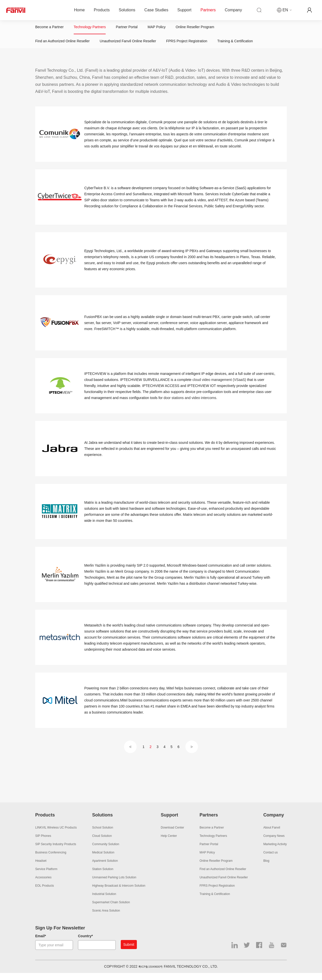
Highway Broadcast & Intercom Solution (119, 893)
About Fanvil (272, 835)
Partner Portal (127, 29)
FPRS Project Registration (187, 47)
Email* (41, 943)
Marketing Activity (275, 851)
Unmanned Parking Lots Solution (114, 885)
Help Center (169, 843)
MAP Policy (157, 29)
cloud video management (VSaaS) (219, 387)
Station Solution (103, 876)
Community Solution (106, 851)
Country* (85, 943)
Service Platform (46, 876)
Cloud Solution (102, 843)
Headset (41, 868)
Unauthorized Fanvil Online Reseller (128, 47)
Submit (129, 952)
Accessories (43, 885)
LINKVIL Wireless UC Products (56, 835)
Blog (266, 868)
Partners (208, 10)
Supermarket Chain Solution (111, 910)
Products (102, 10)
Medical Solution (103, 860)
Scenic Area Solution (106, 918)
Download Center (172, 835)
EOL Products (45, 893)
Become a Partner (49, 29)
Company (233, 10)
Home (79, 10)
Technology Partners (90, 29)
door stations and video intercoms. (190, 405)
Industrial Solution (104, 901)
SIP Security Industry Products (56, 851)
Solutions (127, 10)
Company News (274, 843)
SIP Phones (43, 843)
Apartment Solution (105, 868)
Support (184, 10)
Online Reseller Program (195, 29)
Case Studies (156, 10)
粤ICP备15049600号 (151, 973)
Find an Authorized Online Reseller (62, 47)
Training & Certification (235, 47)
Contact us (271, 860)
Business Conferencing (51, 860)
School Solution (103, 835)
